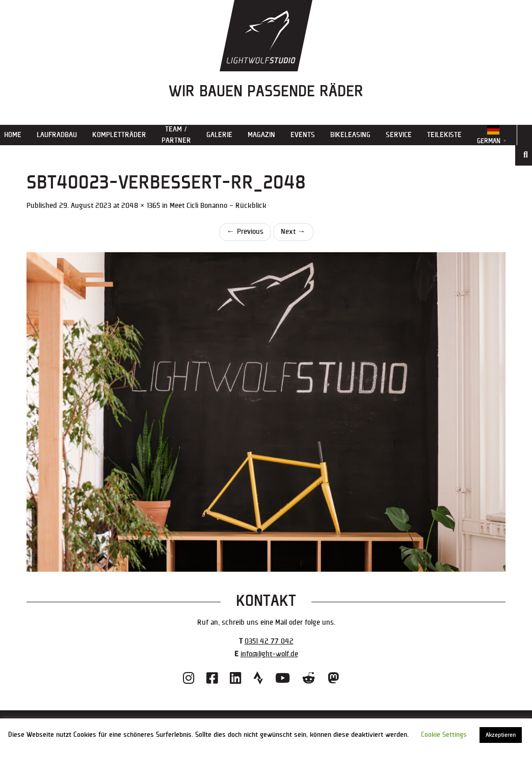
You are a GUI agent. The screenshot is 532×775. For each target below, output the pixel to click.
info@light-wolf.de (269, 654)
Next (293, 232)
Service (399, 135)
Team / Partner (176, 135)
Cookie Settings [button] (444, 735)
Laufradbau (57, 135)
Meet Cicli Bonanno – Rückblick (218, 206)
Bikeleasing (350, 135)
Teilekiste (444, 135)
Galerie (219, 135)
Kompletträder (119, 135)
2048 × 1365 (141, 206)
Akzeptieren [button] (501, 735)
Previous (245, 232)
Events (303, 135)
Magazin (261, 135)
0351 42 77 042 (269, 641)
